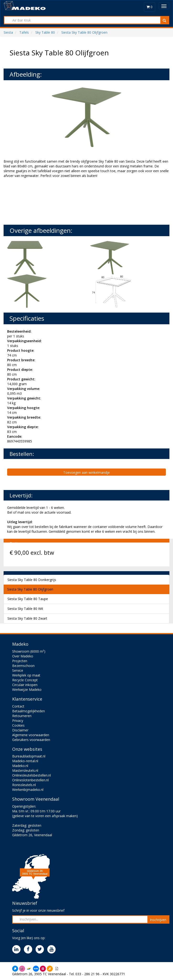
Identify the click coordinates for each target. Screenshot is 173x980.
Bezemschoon (23, 666)
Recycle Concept (25, 680)
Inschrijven (158, 920)
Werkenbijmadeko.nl (28, 790)
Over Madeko (23, 656)
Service (18, 670)
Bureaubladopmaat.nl (29, 756)
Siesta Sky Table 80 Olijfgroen (30, 589)
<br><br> (39, 201)
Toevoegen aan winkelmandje (86, 472)
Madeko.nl (20, 766)
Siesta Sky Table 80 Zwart (27, 618)
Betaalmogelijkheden (29, 711)
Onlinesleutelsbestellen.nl (31, 775)
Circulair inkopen (25, 685)
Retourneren (22, 716)
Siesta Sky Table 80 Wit (25, 609)
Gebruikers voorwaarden (31, 740)
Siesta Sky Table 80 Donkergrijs (32, 580)
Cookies (18, 725)
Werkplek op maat (26, 675)
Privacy (18, 721)
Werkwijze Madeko (27, 690)
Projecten (20, 661)
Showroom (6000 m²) (29, 651)
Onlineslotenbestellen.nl (30, 780)
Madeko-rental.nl (25, 761)
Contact (18, 706)
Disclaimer (20, 730)
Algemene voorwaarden (31, 735)
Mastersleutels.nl (25, 770)
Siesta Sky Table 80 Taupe (28, 599)
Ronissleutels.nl (24, 785)
